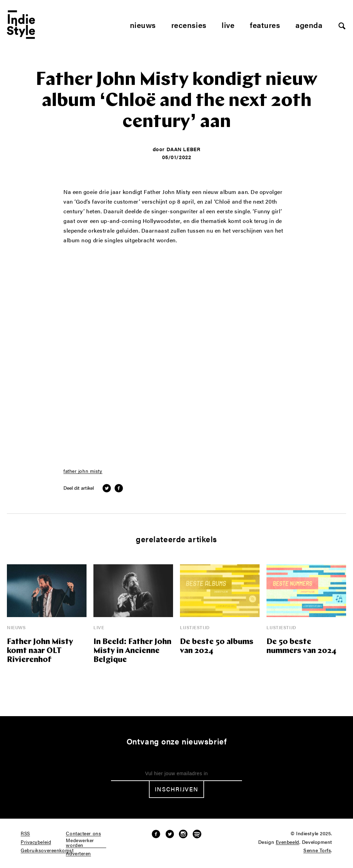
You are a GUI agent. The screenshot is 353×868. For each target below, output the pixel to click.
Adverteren (78, 854)
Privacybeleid (36, 842)
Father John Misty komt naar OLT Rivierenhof (40, 651)
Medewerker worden (80, 843)
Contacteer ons (83, 833)
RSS (25, 833)
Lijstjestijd (195, 627)
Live (228, 25)
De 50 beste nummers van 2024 (301, 647)
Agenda (309, 25)
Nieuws (143, 25)
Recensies (189, 25)
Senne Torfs (317, 850)
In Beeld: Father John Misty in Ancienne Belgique (132, 651)
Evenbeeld (288, 842)
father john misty (83, 471)
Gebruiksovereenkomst (47, 850)
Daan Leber (184, 149)
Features (265, 25)
